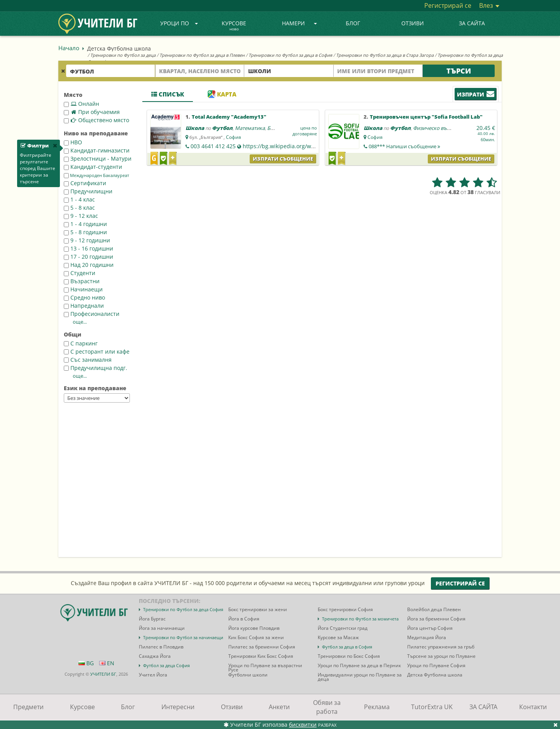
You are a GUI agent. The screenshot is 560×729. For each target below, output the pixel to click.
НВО (73, 142)
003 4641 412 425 (213, 146)
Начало (69, 48)
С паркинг (81, 343)
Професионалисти (92, 314)
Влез (489, 5)
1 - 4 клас (79, 199)
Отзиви (413, 23)
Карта (222, 94)
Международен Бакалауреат (96, 175)
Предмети (28, 707)
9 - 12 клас (81, 216)
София (234, 137)
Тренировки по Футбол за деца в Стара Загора (385, 55)
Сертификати (85, 183)
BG (86, 663)
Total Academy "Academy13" (229, 117)
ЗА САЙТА (472, 23)
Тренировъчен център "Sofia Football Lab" (426, 117)
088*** (404, 146)
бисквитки (303, 725)
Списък (168, 94)
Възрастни (82, 281)
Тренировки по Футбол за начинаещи (183, 637)
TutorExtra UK (432, 707)
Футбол (222, 128)
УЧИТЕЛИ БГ (103, 674)
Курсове (234, 26)
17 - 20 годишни (88, 257)
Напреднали (84, 306)
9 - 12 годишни (87, 240)
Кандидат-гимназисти (97, 150)
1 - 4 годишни (85, 224)
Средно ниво (84, 297)
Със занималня (88, 360)
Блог (353, 23)
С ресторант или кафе (97, 351)
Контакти (533, 707)
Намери (299, 23)
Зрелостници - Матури (98, 159)
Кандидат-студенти (93, 167)
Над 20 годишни (89, 265)
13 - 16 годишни (88, 248)
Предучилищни (88, 191)
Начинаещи (83, 289)
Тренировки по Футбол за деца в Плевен (202, 55)
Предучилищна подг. (95, 368)
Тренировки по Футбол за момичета (360, 619)
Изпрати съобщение (283, 159)
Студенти (80, 273)
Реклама (377, 707)
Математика (250, 128)
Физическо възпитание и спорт (451, 128)
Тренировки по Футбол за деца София (183, 609)
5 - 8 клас (79, 208)
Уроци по (179, 23)
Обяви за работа (327, 707)
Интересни (178, 707)
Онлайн (81, 104)
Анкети (279, 707)
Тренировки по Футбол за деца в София (290, 55)
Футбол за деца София (166, 665)
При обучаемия (92, 112)
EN (107, 663)
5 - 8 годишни (85, 232)
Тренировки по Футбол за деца (123, 55)
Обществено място (96, 120)
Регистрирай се (448, 5)
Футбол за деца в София (347, 647)
